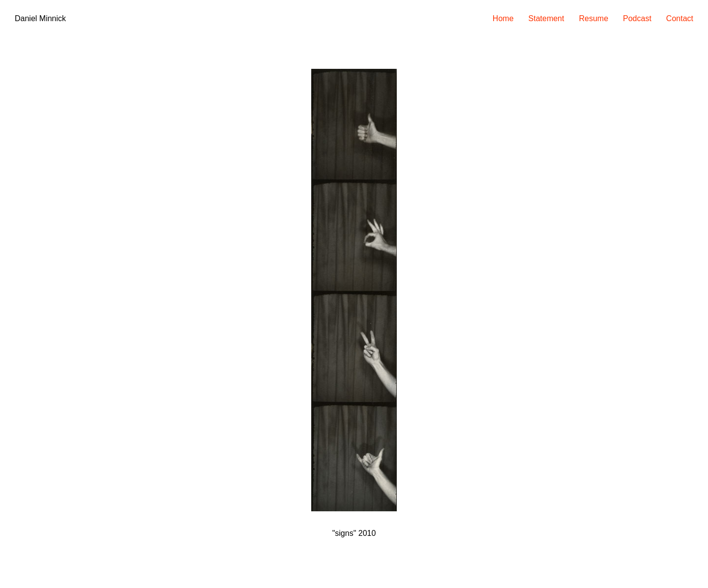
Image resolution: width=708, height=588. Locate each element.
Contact (680, 18)
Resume (593, 18)
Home (503, 18)
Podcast (637, 18)
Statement (546, 18)
